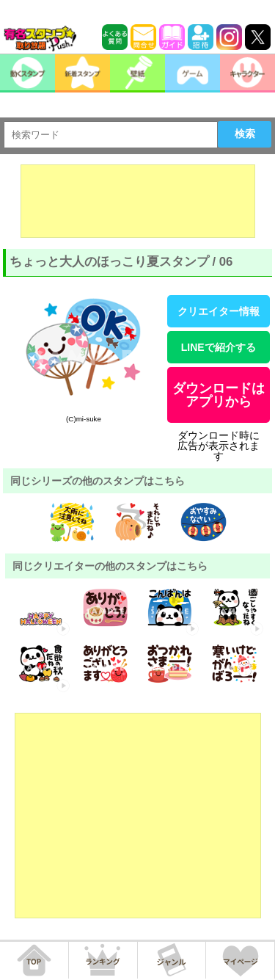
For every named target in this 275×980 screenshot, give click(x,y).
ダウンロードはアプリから (219, 395)
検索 (245, 134)
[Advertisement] (138, 201)
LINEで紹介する (219, 347)
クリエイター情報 (219, 311)
